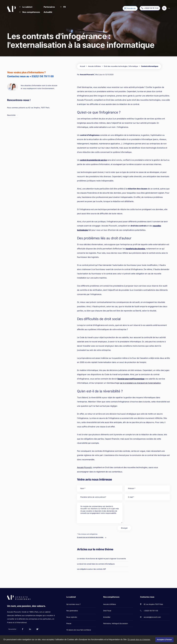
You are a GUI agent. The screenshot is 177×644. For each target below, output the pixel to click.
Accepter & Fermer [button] (164, 640)
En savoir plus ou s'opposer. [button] (139, 640)
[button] (26, 7)
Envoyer (124, 528)
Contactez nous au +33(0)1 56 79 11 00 (30, 76)
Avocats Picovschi (87, 74)
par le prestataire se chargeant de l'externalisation (140, 383)
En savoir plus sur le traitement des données (90, 537)
